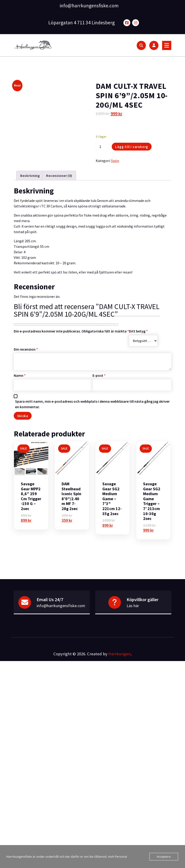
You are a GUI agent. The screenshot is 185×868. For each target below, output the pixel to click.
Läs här (133, 606)
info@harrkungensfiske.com (89, 6)
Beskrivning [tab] (30, 176)
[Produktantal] (102, 147)
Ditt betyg (138, 331)
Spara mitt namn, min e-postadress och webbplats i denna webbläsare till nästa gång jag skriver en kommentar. (92, 404)
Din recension (26, 349)
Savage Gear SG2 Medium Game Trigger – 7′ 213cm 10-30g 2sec (152, 501)
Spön (115, 161)
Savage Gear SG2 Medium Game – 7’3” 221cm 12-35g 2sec (112, 499)
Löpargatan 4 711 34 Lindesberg (82, 23)
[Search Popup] (141, 45)
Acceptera (164, 857)
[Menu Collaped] (167, 45)
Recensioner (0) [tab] (59, 176)
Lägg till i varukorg (132, 147)
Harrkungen (120, 654)
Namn (20, 375)
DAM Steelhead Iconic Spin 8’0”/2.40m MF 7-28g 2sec (71, 496)
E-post (99, 375)
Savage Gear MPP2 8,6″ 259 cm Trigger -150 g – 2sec (31, 496)
